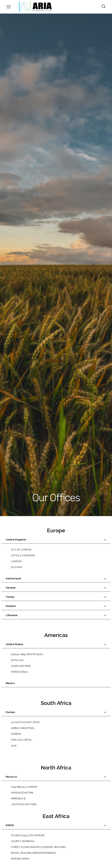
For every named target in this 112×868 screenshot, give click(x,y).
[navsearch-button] (103, 7)
